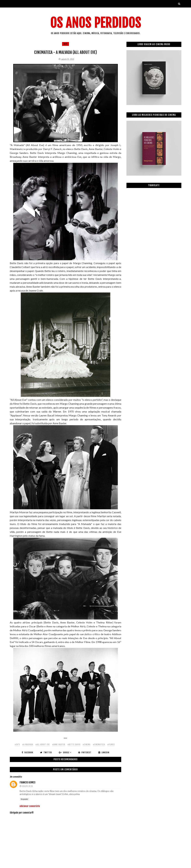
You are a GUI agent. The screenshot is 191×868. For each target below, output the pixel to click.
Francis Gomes (28, 782)
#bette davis (74, 745)
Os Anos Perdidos (96, 23)
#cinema (87, 745)
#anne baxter (59, 745)
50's (66, 44)
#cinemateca (99, 745)
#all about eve (43, 745)
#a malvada (28, 745)
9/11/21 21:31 (28, 786)
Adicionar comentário (30, 806)
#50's (17, 745)
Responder (25, 799)
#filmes (111, 745)
